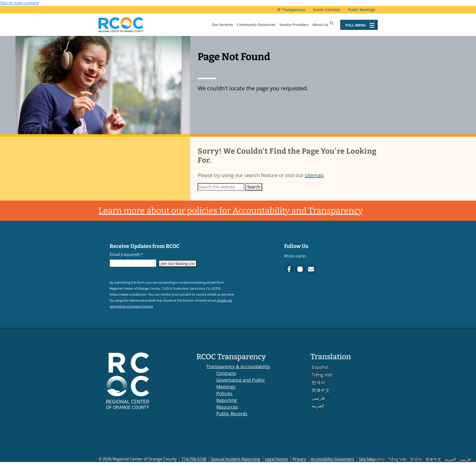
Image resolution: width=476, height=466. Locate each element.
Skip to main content (19, 3)
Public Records (232, 414)
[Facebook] (289, 269)
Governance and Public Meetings (241, 383)
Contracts (226, 373)
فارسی (318, 398)
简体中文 (321, 390)
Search (254, 187)
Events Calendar (327, 10)
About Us (320, 25)
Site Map (367, 459)
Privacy (299, 459)
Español (320, 367)
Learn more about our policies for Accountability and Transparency (231, 211)
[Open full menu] (359, 25)
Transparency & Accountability (238, 366)
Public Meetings (362, 10)
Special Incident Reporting (236, 459)
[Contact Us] (311, 269)
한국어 (318, 382)
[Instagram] (300, 269)
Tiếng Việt (322, 375)
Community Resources (256, 25)
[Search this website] (221, 187)
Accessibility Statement (332, 459)
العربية (318, 406)
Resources (227, 407)
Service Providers (294, 25)
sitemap (314, 175)
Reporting (227, 400)
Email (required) (126, 254)
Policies (224, 393)
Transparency (294, 10)
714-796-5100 (194, 459)
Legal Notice (276, 459)
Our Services (222, 25)
